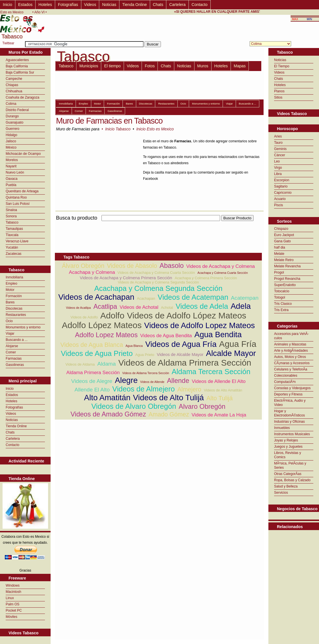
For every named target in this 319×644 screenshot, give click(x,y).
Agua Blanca (134, 346)
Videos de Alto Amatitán (223, 390)
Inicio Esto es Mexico (155, 129)
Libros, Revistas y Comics (288, 455)
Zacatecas (14, 254)
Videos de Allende (152, 382)
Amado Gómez (169, 414)
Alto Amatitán (107, 398)
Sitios (278, 97)
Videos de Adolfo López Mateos (186, 315)
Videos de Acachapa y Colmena (220, 266)
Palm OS (13, 604)
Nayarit (11, 166)
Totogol (280, 297)
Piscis (278, 205)
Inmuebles (282, 428)
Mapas (240, 66)
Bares (10, 302)
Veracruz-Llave (17, 241)
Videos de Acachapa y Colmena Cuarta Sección (156, 273)
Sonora (11, 216)
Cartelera (177, 5)
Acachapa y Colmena (92, 272)
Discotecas (14, 309)
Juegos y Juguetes (288, 447)
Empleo (12, 284)
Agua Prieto (145, 355)
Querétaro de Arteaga (22, 191)
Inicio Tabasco (118, 129)
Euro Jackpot (284, 235)
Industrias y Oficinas (289, 422)
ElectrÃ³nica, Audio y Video (290, 403)
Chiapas (12, 85)
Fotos (150, 66)
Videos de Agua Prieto (97, 353)
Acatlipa (105, 307)
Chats (158, 5)
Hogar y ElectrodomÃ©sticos (289, 413)
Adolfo (112, 315)
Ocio (9, 321)
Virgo (278, 168)
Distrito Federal (17, 110)
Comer (11, 352)
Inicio (8, 5)
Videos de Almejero (144, 389)
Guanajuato (14, 122)
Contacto (200, 5)
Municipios (89, 66)
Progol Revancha (287, 279)
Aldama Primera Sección (93, 373)
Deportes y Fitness (288, 394)
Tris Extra (281, 310)
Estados (25, 5)
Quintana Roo (16, 197)
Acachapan (146, 298)
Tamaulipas (14, 229)
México (11, 147)
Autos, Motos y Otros (290, 357)
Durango (12, 116)
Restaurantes (16, 315)
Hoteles (45, 5)
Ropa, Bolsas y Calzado (292, 480)
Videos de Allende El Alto (218, 381)
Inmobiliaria (14, 277)
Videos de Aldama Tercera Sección (146, 373)
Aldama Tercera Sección (211, 372)
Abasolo (172, 266)
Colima (11, 104)
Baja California (17, 66)
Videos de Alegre (92, 381)
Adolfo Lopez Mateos (106, 335)
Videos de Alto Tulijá (168, 398)
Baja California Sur (20, 72)
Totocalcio (282, 291)
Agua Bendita (218, 334)
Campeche (14, 79)
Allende (178, 381)
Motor (10, 290)
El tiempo (112, 66)
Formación (14, 296)
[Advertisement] (158, 224)
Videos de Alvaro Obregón (134, 406)
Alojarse (12, 346)
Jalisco (11, 141)
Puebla (11, 185)
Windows (13, 585)
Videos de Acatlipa (78, 308)
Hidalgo (12, 135)
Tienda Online (135, 5)
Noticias (109, 5)
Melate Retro (284, 260)
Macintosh (14, 592)
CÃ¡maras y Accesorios (292, 363)
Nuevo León (15, 172)
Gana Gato (282, 241)
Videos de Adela (202, 306)
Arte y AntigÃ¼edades (291, 351)
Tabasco (12, 222)
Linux (10, 598)
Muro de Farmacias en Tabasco (109, 121)
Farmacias (14, 359)
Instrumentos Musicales (292, 434)
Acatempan (245, 298)
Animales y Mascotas (290, 344)
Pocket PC (14, 610)
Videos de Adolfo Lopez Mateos (199, 325)
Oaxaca (12, 179)
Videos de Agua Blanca (92, 345)
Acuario (280, 199)
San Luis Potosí (18, 204)
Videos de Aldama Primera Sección (185, 363)
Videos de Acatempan (193, 297)
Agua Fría (238, 344)
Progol (279, 272)
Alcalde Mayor (231, 353)
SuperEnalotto (285, 285)
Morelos (12, 160)
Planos (279, 91)
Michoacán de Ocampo (23, 154)
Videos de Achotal (139, 307)
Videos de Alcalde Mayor (180, 354)
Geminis (280, 149)
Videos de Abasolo (132, 266)
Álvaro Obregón (83, 266)
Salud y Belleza (286, 486)
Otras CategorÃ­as (288, 474)
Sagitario (281, 186)
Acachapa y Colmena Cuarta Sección (223, 273)
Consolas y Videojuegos (292, 388)
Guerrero (13, 129)
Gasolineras (15, 365)
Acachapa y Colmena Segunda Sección (158, 288)
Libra (278, 174)
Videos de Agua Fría (181, 344)
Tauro (278, 143)
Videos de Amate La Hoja (219, 415)
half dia (280, 247)
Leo (277, 161)
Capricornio (283, 193)
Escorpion (282, 180)
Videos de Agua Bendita (166, 336)
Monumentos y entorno (23, 327)
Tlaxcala (12, 235)
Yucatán (12, 247)
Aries (278, 136)
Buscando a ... (17, 340)
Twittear (8, 43)
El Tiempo (282, 66)
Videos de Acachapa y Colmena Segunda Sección (158, 282)
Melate (279, 254)
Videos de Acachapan (96, 297)
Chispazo (281, 229)
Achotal (167, 308)
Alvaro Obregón (202, 407)
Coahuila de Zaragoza (22, 97)
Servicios (281, 493)
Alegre (126, 380)
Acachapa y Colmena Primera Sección (206, 278)
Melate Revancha (287, 266)
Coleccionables (286, 376)
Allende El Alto (92, 390)
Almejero (189, 389)
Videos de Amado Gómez (108, 414)
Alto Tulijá (219, 398)
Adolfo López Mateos (102, 325)
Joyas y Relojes (286, 440)
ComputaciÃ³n (285, 382)
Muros (203, 66)
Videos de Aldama (80, 364)
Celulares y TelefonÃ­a (291, 369)
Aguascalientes (17, 60)
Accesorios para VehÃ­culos (291, 336)
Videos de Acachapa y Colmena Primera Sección (126, 278)
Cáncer (280, 155)
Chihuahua (14, 91)
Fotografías (68, 5)
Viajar (10, 334)
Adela (241, 306)
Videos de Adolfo (84, 317)
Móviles (12, 617)
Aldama (106, 364)
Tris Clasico (283, 304)
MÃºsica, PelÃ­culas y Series (290, 465)
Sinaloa (11, 210)
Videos (90, 5)
